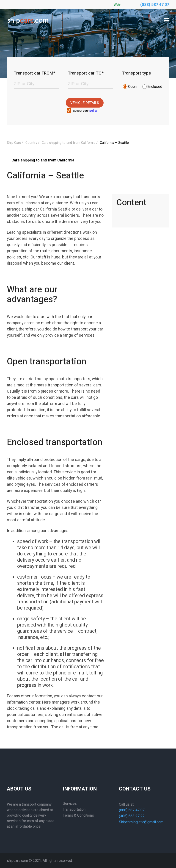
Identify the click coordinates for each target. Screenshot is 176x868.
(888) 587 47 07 (155, 5)
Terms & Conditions (78, 815)
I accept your (85, 111)
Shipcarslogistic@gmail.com (141, 822)
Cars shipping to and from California (69, 143)
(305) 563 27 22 (132, 816)
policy (93, 111)
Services (70, 804)
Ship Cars (14, 143)
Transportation (74, 810)
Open (132, 87)
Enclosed (155, 87)
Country (31, 143)
